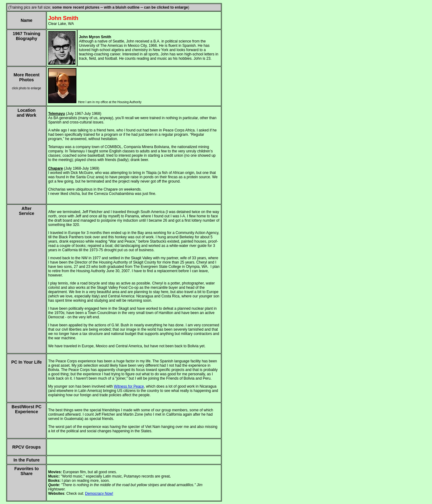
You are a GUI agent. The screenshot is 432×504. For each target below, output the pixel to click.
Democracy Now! (99, 494)
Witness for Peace (129, 386)
